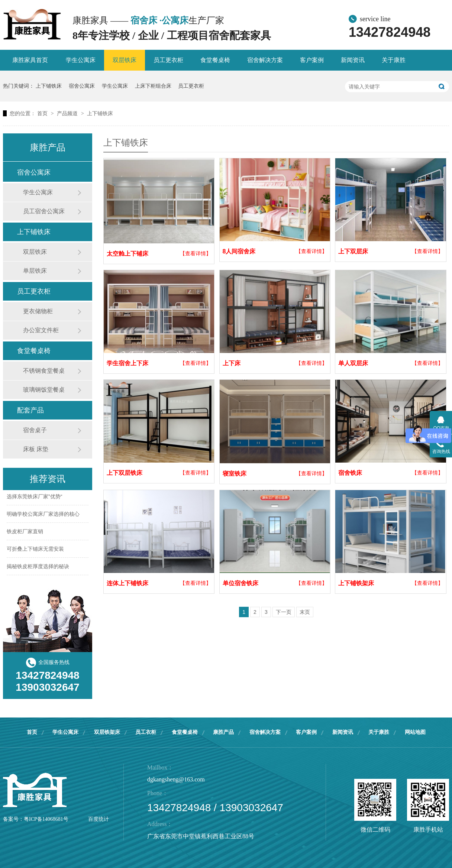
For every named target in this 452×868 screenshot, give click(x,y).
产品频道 (68, 113)
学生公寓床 (81, 60)
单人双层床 (353, 363)
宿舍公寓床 (82, 86)
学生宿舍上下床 (127, 363)
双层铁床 (125, 60)
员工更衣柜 (168, 60)
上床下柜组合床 (153, 86)
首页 (43, 113)
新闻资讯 (353, 60)
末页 (305, 612)
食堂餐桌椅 (215, 60)
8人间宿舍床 (239, 251)
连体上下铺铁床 (127, 583)
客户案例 (312, 60)
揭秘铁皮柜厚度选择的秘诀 (38, 568)
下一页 (284, 612)
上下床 (232, 363)
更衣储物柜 (38, 311)
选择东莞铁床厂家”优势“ (34, 498)
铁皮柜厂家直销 (25, 533)
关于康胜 (394, 60)
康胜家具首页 (30, 60)
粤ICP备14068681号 (46, 819)
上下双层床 (353, 251)
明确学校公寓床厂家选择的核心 (43, 516)
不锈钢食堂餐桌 (44, 371)
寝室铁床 (235, 474)
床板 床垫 (36, 449)
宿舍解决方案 (265, 60)
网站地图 (415, 732)
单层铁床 (35, 271)
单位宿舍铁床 (240, 583)
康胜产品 (223, 732)
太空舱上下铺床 (127, 254)
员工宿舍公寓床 (44, 211)
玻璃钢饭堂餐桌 (44, 390)
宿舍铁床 (350, 473)
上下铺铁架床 (356, 583)
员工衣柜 (146, 732)
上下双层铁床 (125, 473)
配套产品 (30, 410)
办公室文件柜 (41, 330)
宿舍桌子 (35, 430)
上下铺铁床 (49, 86)
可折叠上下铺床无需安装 (35, 551)
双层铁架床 (107, 732)
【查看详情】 (196, 253)
